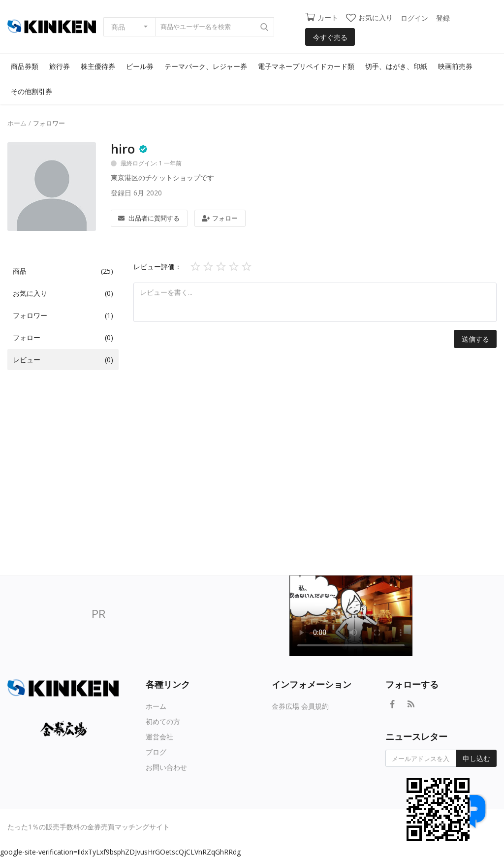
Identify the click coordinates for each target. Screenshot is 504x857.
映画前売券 (455, 66)
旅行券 (60, 66)
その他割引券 (31, 91)
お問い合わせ (166, 767)
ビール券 (140, 66)
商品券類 (25, 66)
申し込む (476, 758)
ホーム (17, 123)
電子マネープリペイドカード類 (306, 66)
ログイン (414, 18)
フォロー (220, 218)
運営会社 (159, 737)
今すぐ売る (330, 37)
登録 (443, 18)
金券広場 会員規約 (300, 706)
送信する (475, 339)
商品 (118, 27)
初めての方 (163, 721)
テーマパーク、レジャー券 (206, 66)
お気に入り (369, 17)
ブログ (156, 752)
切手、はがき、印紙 (396, 66)
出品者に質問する (149, 218)
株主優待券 (98, 66)
